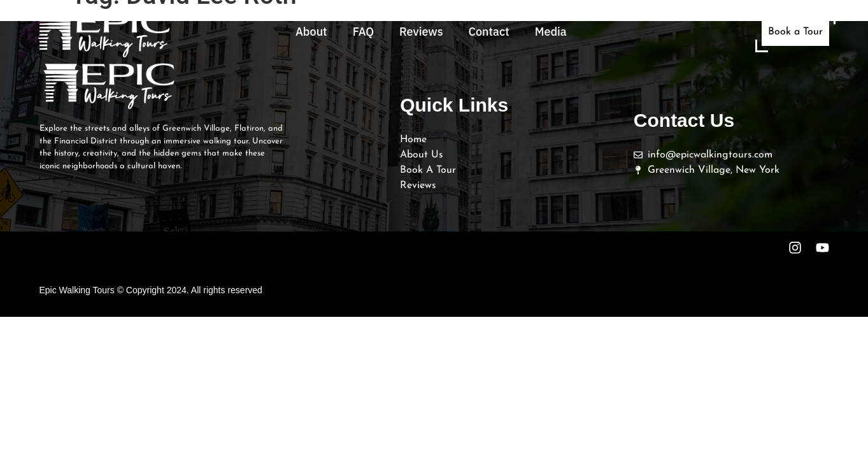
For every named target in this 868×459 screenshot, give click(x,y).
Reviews (421, 32)
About (311, 32)
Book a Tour (795, 32)
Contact (489, 32)
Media (551, 32)
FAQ (363, 32)
